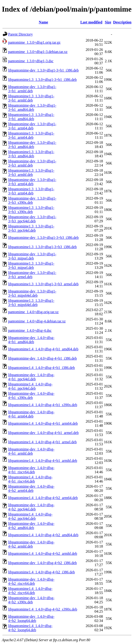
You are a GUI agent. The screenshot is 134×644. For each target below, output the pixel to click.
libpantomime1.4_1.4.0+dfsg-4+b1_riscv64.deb (30, 479)
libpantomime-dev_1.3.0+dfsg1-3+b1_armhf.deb (32, 89)
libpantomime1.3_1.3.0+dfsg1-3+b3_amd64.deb (31, 154)
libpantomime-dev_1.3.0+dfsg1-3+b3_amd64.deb (32, 145)
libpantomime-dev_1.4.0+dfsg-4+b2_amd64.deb (31, 526)
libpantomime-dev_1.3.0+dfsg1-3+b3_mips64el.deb (32, 293)
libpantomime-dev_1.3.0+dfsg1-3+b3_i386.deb (43, 238)
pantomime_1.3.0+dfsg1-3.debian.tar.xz (38, 52)
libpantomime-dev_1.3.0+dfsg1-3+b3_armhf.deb (32, 163)
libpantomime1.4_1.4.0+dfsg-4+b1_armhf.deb (43, 461)
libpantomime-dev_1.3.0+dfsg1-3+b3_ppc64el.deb (32, 219)
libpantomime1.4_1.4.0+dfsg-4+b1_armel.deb (42, 442)
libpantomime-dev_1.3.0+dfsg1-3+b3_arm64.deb (32, 182)
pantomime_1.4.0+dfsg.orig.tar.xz (33, 312)
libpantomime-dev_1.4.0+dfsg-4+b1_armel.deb (43, 433)
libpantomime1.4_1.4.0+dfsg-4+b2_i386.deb (41, 572)
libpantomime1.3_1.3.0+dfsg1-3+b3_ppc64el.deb (31, 228)
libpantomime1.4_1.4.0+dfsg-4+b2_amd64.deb (43, 535)
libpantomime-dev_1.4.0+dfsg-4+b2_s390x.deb (31, 600)
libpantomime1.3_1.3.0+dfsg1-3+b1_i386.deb (42, 80)
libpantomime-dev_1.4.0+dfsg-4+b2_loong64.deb (31, 619)
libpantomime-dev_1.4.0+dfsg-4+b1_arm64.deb (31, 414)
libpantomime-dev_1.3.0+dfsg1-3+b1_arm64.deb (32, 126)
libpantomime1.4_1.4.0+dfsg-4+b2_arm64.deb (43, 498)
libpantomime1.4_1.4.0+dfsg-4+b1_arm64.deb (43, 423)
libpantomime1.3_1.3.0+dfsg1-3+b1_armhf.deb (31, 98)
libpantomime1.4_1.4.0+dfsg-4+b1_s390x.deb (43, 405)
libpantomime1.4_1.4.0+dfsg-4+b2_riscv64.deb (30, 591)
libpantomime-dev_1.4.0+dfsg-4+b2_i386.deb (42, 563)
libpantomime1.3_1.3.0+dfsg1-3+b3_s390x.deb (31, 210)
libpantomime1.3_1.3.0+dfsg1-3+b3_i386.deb (42, 247)
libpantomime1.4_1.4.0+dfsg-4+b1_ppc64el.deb (30, 386)
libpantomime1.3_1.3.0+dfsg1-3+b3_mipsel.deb (31, 265)
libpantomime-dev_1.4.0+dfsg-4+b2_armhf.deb (31, 544)
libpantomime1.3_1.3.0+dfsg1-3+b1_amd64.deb (31, 117)
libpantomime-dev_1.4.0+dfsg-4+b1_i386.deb (42, 358)
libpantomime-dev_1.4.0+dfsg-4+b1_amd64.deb (31, 340)
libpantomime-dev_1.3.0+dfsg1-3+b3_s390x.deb (32, 200)
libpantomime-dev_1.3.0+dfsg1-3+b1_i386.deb (43, 70)
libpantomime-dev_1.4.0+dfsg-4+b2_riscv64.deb (31, 581)
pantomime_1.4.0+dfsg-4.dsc (30, 330)
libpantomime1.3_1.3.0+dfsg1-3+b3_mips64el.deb (31, 303)
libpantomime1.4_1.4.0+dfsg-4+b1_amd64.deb (43, 349)
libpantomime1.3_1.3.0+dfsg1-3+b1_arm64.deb (31, 135)
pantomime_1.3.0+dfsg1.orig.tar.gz (34, 42)
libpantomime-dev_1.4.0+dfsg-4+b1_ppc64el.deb (31, 377)
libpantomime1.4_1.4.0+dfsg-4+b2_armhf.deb (43, 554)
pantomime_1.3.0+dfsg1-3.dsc (31, 61)
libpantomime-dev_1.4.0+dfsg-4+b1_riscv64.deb (31, 470)
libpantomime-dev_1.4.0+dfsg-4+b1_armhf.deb (31, 451)
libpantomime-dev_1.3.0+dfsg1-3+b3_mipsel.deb (32, 256)
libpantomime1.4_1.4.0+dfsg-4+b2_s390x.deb (43, 609)
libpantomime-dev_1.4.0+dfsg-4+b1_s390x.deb (31, 396)
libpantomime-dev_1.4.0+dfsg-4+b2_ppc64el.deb (31, 507)
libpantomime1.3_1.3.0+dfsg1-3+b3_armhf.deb (31, 172)
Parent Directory (20, 34)
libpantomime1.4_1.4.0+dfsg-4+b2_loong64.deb (30, 628)
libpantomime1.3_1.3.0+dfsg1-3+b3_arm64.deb (31, 191)
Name (43, 22)
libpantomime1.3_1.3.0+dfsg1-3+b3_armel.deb (43, 284)
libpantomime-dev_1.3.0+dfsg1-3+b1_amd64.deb (32, 107)
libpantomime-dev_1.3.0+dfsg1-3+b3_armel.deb (32, 275)
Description (122, 22)
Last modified (91, 22)
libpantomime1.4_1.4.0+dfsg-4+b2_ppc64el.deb (30, 516)
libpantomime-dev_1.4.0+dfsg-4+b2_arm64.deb (31, 488)
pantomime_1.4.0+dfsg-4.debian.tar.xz (37, 321)
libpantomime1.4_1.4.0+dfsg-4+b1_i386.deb (41, 368)
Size (108, 22)
